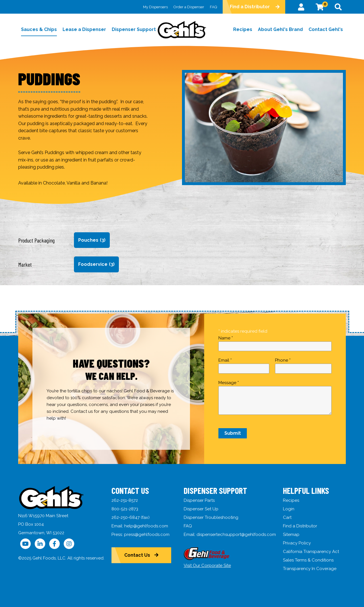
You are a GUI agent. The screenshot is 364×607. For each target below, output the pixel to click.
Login (289, 509)
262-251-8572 (125, 500)
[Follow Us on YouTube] (25, 544)
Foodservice (96, 264)
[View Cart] (320, 7)
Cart (287, 517)
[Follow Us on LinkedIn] (40, 544)
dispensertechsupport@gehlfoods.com (236, 535)
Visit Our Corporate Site (207, 565)
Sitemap (291, 535)
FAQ (213, 7)
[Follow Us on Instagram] (69, 544)
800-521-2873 (125, 509)
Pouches (92, 240)
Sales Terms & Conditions (308, 560)
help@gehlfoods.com (146, 526)
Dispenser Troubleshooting (211, 517)
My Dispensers (155, 7)
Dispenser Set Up (201, 509)
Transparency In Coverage (310, 569)
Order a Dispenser (189, 7)
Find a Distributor (250, 7)
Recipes (291, 500)
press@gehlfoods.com (147, 535)
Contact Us (137, 555)
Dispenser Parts (199, 500)
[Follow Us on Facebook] (54, 544)
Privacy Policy (297, 543)
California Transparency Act (311, 552)
